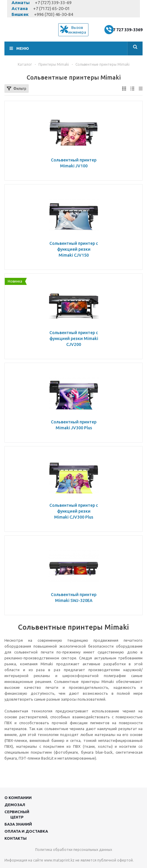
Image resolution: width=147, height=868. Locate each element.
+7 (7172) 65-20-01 (51, 8)
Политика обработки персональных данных (74, 850)
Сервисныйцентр (17, 814)
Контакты (16, 838)
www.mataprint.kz (59, 860)
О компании (18, 798)
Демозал (15, 805)
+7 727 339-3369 (126, 30)
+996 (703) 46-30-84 (54, 14)
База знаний (18, 824)
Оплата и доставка (26, 831)
